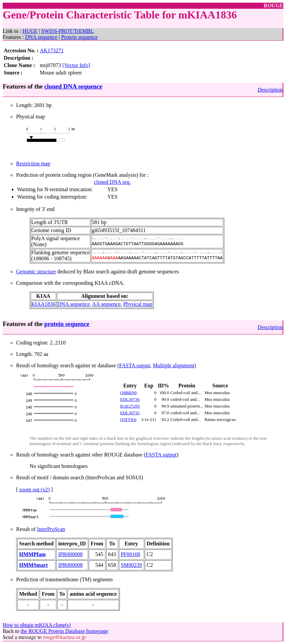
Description (270, 90)
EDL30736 (130, 399)
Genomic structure (36, 272)
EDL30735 (130, 413)
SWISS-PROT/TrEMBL (68, 31)
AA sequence (107, 304)
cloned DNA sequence (73, 86)
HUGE (30, 31)
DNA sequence (41, 37)
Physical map (138, 304)
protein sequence (67, 324)
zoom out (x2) (34, 490)
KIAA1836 (43, 304)
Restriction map (33, 164)
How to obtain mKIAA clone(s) (37, 625)
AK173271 (52, 50)
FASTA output (135, 365)
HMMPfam (32, 554)
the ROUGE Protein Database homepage (64, 631)
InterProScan (51, 529)
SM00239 (131, 565)
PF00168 (131, 554)
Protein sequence (79, 37)
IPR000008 (70, 554)
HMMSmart (33, 565)
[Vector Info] (76, 65)
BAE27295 (130, 406)
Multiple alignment (173, 365)
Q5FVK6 (128, 419)
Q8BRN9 (128, 393)
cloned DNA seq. (112, 182)
